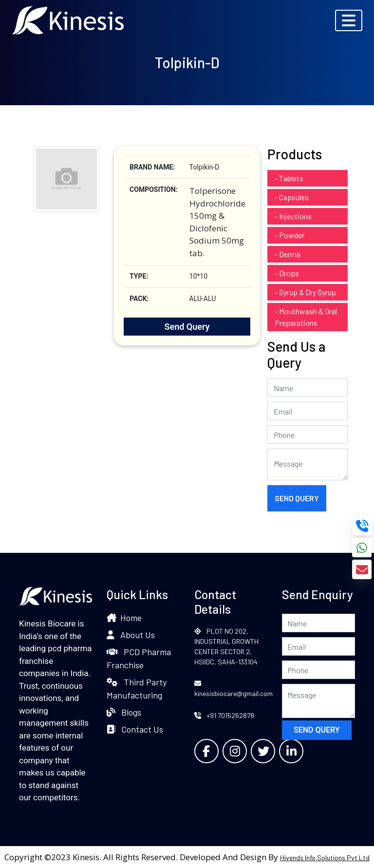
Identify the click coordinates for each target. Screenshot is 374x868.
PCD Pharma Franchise (139, 658)
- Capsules (292, 197)
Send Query (187, 327)
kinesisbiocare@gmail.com (234, 689)
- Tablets (289, 178)
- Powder (290, 235)
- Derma (288, 254)
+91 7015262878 (224, 715)
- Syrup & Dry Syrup (305, 292)
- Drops (287, 273)
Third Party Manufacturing (137, 689)
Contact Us (135, 729)
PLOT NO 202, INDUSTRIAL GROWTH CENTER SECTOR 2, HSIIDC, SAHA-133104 (226, 646)
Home (124, 618)
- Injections (293, 216)
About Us (131, 635)
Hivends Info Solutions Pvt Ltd (325, 858)
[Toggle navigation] (349, 20)
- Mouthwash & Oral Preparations (306, 317)
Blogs (124, 712)
